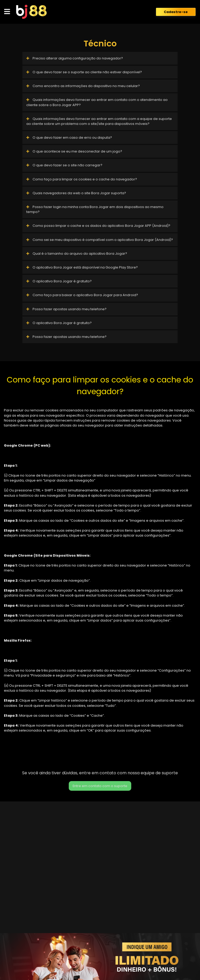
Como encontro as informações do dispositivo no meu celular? (83, 86)
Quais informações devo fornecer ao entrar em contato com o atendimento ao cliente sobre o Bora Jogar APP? (97, 102)
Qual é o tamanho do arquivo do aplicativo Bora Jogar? (77, 254)
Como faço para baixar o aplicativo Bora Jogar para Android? (82, 295)
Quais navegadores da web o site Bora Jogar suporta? (76, 193)
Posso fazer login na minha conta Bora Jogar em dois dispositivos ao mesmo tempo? (95, 209)
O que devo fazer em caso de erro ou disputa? (69, 138)
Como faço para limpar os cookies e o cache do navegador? (82, 179)
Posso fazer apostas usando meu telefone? (66, 309)
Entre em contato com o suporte (100, 786)
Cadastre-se (176, 12)
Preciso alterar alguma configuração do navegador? (75, 58)
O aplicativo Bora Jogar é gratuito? (59, 281)
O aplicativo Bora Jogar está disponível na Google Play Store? (82, 267)
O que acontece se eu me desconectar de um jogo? (74, 151)
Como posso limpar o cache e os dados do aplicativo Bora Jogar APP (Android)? (98, 226)
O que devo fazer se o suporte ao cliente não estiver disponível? (84, 72)
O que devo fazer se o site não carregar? (64, 165)
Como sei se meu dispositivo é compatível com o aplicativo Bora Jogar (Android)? (100, 240)
